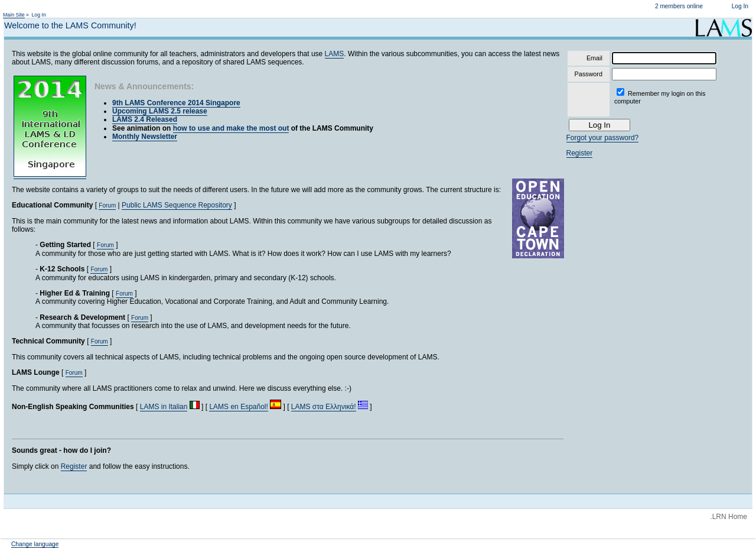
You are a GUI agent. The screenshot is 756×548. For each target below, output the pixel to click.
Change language (35, 544)
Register (74, 466)
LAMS (335, 54)
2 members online (679, 6)
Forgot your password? (603, 138)
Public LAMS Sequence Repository (177, 205)
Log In (740, 6)
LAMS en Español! (238, 407)
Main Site (14, 15)
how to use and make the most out (231, 128)
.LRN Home (729, 517)
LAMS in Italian (164, 407)
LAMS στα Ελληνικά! (324, 407)
